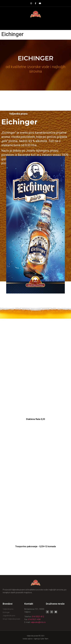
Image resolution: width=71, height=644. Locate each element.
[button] (35, 24)
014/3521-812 (38, 617)
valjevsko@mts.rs (38, 622)
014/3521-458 (34, 619)
